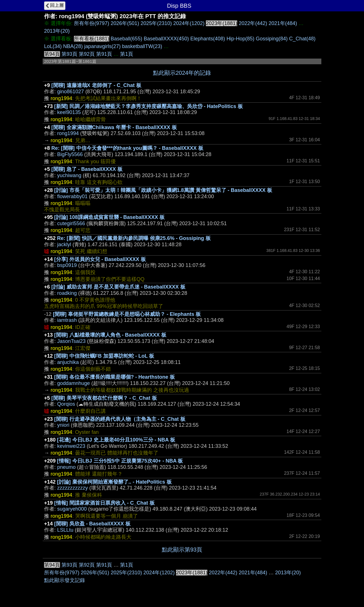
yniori (63, 425)
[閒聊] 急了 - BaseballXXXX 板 (87, 169)
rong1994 (68, 133)
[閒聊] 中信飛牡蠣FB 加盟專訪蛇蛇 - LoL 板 (104, 356)
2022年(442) (253, 23)
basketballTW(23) (142, 46)
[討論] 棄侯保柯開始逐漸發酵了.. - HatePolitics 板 (114, 482)
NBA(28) (73, 46)
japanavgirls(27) (102, 46)
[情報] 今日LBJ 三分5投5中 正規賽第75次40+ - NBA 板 (120, 461)
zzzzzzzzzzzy (73, 488)
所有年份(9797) (92, 23)
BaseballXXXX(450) (166, 39)
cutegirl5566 (71, 223)
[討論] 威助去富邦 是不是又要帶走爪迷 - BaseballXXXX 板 (118, 287)
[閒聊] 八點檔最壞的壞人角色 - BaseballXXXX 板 (110, 335)
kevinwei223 (71, 446)
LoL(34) (53, 46)
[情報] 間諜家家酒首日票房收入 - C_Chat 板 (105, 503)
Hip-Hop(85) (240, 39)
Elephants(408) (208, 39)
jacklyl (64, 245)
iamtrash (67, 320)
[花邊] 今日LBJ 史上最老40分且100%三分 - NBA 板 (116, 440)
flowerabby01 (72, 196)
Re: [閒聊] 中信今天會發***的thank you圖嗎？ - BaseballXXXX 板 (127, 148)
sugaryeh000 (72, 509)
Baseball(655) (126, 39)
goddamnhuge (74, 383)
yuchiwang (69, 175)
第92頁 (87, 54)
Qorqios (66, 404)
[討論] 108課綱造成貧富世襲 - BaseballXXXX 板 (109, 217)
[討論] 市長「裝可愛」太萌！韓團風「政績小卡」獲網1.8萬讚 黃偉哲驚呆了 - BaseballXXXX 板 (163, 190)
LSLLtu (65, 530)
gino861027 (71, 92)
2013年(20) (57, 31)
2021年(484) (283, 23)
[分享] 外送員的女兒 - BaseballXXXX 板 (100, 259)
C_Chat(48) (302, 39)
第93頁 (69, 54)
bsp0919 (67, 265)
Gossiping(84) (272, 39)
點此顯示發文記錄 (65, 580)
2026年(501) (125, 23)
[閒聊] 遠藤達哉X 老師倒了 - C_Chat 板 (96, 85)
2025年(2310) (156, 23)
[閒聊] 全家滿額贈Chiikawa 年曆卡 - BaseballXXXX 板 (114, 127)
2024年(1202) (189, 23)
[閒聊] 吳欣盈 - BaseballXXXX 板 (92, 524)
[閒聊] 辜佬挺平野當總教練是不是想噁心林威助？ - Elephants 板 (127, 314)
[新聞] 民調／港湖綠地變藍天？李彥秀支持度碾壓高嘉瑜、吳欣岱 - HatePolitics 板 (149, 106)
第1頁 (127, 54)
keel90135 (69, 112)
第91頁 (104, 54)
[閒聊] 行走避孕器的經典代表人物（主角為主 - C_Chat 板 (120, 419)
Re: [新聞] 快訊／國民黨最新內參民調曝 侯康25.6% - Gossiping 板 (134, 238)
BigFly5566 (70, 154)
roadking (67, 293)
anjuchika (68, 362)
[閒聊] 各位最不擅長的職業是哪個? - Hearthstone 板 (115, 377)
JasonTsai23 (71, 341)
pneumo (66, 467)
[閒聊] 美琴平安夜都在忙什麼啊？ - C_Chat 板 (104, 398)
